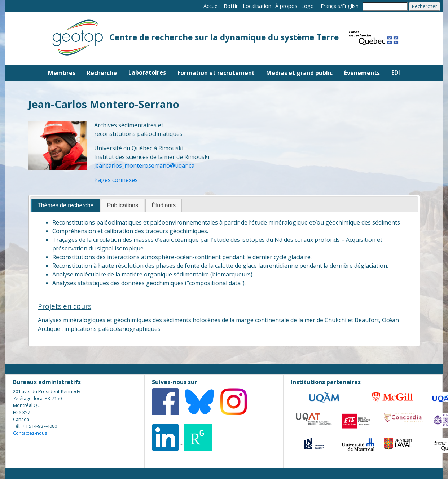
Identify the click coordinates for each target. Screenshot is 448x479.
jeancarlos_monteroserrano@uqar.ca (144, 165)
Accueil (212, 6)
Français (330, 6)
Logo (308, 6)
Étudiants (164, 205)
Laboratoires (147, 72)
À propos (286, 6)
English (350, 6)
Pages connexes (116, 180)
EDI (396, 72)
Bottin (231, 6)
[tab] (66, 206)
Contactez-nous (30, 433)
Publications (123, 205)
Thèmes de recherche (66, 205)
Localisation (257, 6)
